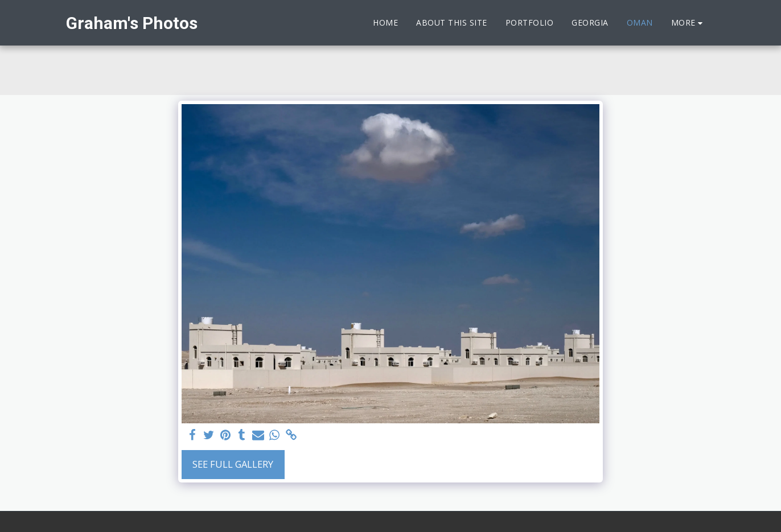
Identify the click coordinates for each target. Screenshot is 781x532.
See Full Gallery (233, 464)
